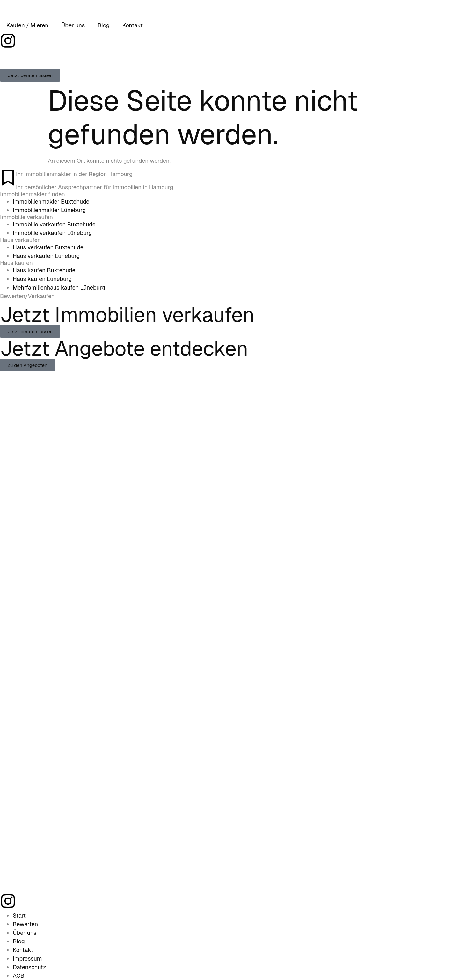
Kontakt (133, 25)
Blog (104, 25)
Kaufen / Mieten (27, 25)
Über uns (73, 25)
